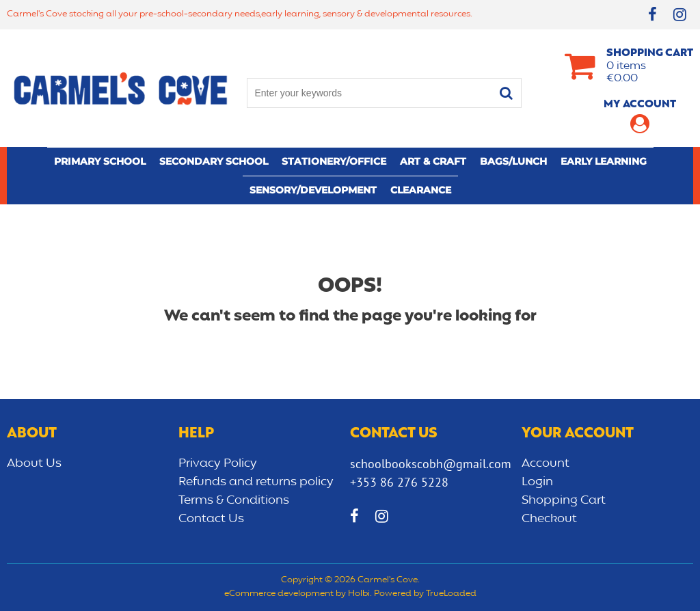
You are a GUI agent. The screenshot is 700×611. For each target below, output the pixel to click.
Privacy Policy (218, 463)
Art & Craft (433, 161)
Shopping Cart (564, 500)
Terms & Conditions (234, 500)
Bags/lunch (513, 161)
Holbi (359, 594)
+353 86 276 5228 (399, 482)
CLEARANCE (421, 190)
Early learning (604, 161)
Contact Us (211, 519)
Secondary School (214, 161)
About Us (34, 463)
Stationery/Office (334, 161)
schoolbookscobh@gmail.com (431, 464)
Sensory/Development (313, 190)
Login (537, 482)
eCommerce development (279, 594)
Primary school (100, 161)
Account (546, 463)
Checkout (549, 519)
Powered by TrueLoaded (425, 594)
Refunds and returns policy (256, 482)
